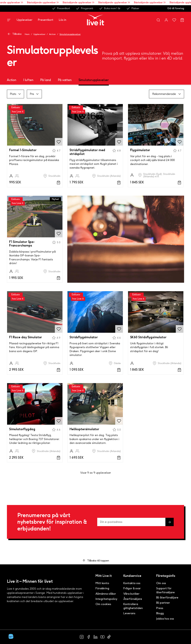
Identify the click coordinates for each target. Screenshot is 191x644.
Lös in (63, 20)
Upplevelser (24, 20)
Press (160, 608)
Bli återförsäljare (167, 598)
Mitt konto (102, 583)
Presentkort (61, 8)
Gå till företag (176, 8)
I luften (28, 80)
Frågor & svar (132, 588)
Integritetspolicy (106, 599)
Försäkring (102, 588)
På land (46, 80)
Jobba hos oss (165, 619)
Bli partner (163, 603)
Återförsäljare (133, 599)
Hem (27, 34)
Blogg (160, 613)
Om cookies (103, 604)
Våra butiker (131, 594)
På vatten (65, 80)
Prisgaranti (84, 8)
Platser (133, 8)
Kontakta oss (132, 583)
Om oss (161, 583)
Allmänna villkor (106, 594)
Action (52, 34)
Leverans (129, 613)
